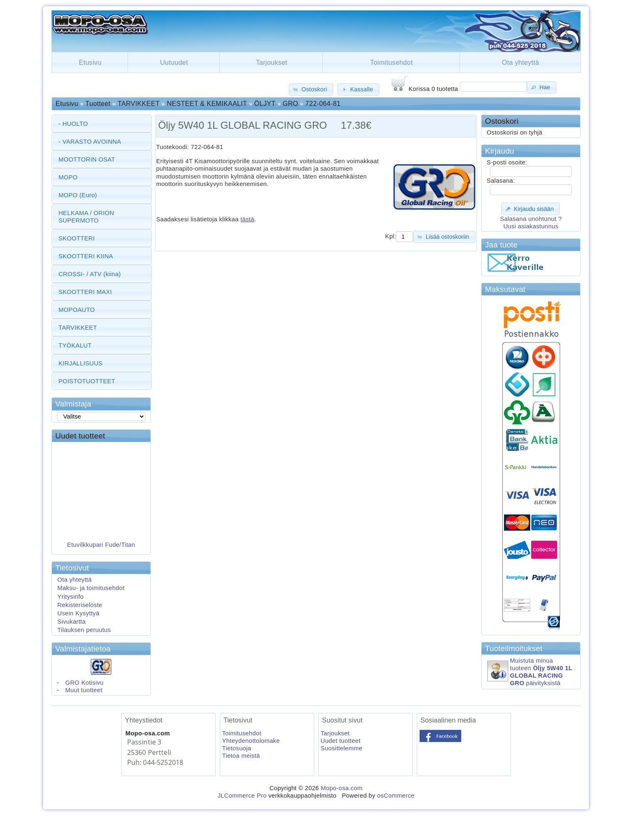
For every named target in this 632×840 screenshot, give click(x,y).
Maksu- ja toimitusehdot (91, 588)
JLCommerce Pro (242, 796)
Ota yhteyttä (521, 62)
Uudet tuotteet (80, 436)
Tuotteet (98, 104)
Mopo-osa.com (342, 788)
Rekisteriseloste (80, 605)
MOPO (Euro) (78, 195)
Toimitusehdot (392, 62)
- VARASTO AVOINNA (90, 142)
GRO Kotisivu (84, 683)
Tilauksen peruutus (84, 630)
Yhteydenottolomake (251, 741)
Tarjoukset (272, 62)
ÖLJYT (265, 104)
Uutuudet (174, 62)
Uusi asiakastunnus (531, 226)
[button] (311, 89)
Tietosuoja (237, 748)
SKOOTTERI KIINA (86, 256)
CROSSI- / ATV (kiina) (90, 274)
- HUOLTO (73, 124)
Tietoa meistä (241, 756)
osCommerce (396, 796)
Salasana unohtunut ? (531, 219)
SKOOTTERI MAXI (85, 292)
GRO (290, 104)
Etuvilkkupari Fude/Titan (101, 548)
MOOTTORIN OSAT (87, 159)
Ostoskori (502, 121)
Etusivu (90, 62)
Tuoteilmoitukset (514, 648)
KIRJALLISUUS (81, 363)
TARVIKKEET (139, 104)
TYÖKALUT (75, 345)
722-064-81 (323, 104)
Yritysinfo (70, 597)
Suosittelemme (342, 748)
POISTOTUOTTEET (87, 381)
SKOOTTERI (77, 238)
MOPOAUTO (77, 310)
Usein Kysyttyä (78, 613)
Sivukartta (71, 622)
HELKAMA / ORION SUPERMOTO (86, 217)
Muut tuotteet (84, 690)
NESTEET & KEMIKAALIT (207, 104)
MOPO (68, 177)
